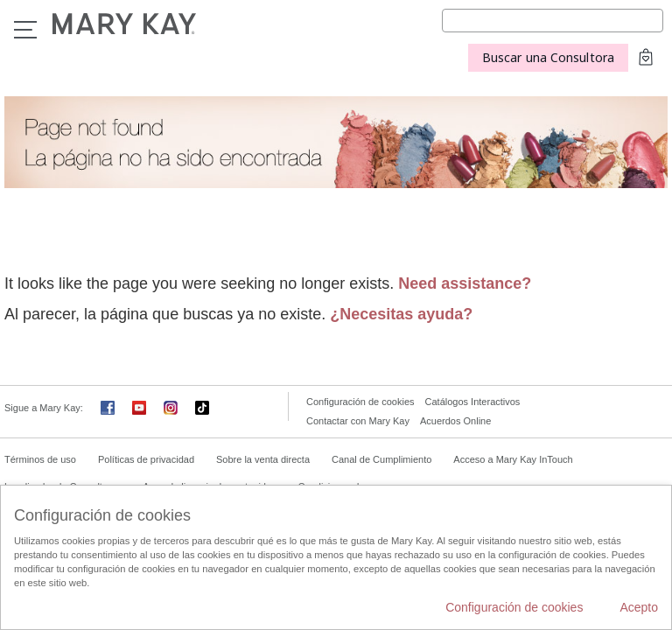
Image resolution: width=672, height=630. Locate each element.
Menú (25, 30)
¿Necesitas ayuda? (401, 314)
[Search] (553, 21)
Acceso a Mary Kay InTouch (513, 459)
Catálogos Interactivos (473, 402)
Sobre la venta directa (263, 459)
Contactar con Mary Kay (358, 421)
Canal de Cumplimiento (381, 459)
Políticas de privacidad (146, 459)
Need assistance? (465, 283)
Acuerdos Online (455, 421)
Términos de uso (40, 459)
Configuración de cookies (360, 402)
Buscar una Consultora (548, 57)
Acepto (639, 607)
